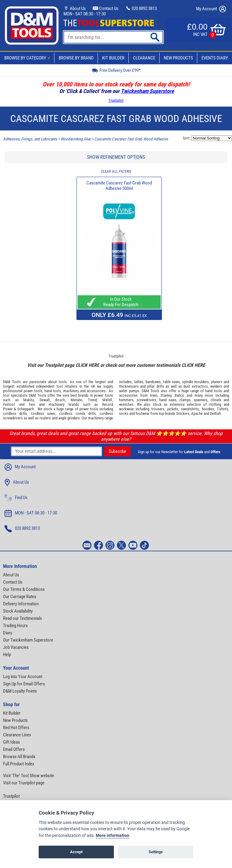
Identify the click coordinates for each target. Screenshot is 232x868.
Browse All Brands (19, 757)
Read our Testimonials (23, 618)
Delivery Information (21, 604)
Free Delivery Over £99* (116, 70)
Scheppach (26, 409)
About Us (75, 8)
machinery (71, 391)
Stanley (166, 395)
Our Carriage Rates (20, 597)
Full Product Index (19, 764)
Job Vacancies (16, 647)
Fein (32, 404)
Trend (92, 400)
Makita (29, 400)
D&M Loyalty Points (20, 691)
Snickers (183, 413)
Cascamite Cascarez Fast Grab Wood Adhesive (131, 139)
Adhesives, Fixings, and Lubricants (30, 139)
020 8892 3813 (141, 8)
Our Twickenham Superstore (28, 640)
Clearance (144, 58)
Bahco (179, 395)
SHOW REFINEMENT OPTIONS (116, 157)
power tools (33, 391)
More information (113, 836)
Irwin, (154, 395)
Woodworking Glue (76, 139)
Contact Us (106, 8)
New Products (178, 58)
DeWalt (215, 413)
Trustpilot (116, 100)
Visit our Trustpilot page (24, 783)
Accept (76, 852)
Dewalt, (45, 400)
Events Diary (215, 58)
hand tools (53, 391)
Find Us (16, 498)
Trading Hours (15, 626)
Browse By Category (28, 58)
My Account (211, 9)
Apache (197, 413)
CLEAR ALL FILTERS (116, 171)
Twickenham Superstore (147, 91)
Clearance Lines (17, 735)
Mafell (107, 400)
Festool (9, 404)
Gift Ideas (11, 742)
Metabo (77, 400)
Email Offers (14, 749)
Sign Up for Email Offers (24, 684)
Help (7, 655)
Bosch (60, 400)
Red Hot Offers (16, 728)
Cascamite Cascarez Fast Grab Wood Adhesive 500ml (119, 186)
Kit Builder (113, 58)
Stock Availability (18, 611)
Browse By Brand (76, 58)
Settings (156, 852)
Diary (8, 633)
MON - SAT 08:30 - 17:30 (85, 14)
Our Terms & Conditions (24, 589)
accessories (96, 391)
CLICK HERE (87, 365)
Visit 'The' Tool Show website (29, 776)
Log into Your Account (23, 677)
